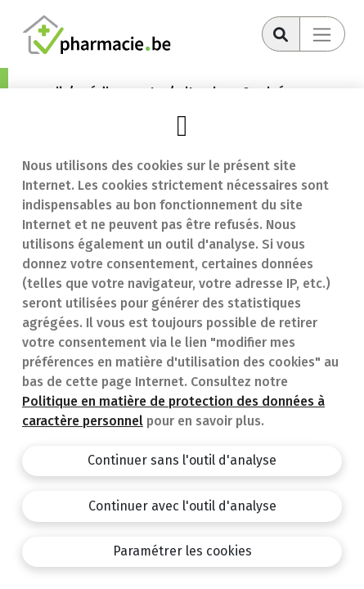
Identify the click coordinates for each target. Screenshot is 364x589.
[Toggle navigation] (322, 34)
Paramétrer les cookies (182, 551)
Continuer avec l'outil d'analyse (182, 506)
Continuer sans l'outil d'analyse (182, 460)
